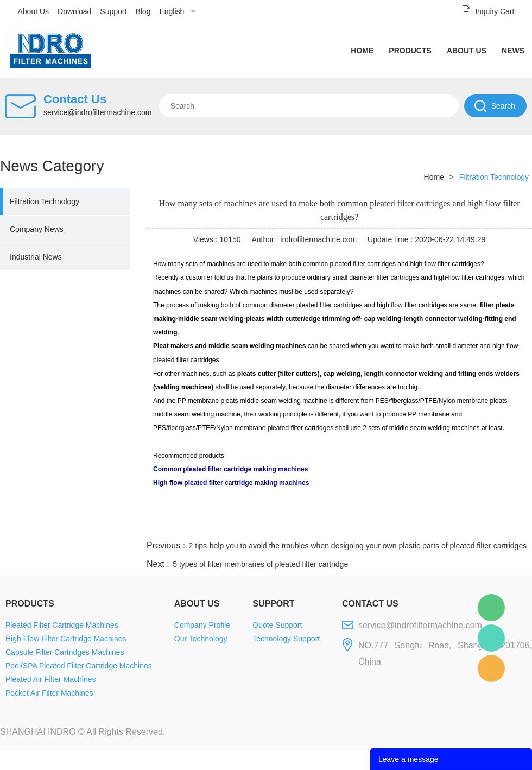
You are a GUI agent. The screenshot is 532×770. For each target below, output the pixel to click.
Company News (37, 229)
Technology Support (286, 639)
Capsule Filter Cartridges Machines (65, 652)
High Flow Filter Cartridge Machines (66, 639)
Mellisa (491, 638)
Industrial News (36, 257)
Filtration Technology (45, 201)
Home (362, 51)
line (367, 525)
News (513, 51)
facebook (338, 525)
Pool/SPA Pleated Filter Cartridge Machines (79, 666)
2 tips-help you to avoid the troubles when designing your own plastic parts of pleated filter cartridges (358, 546)
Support (113, 11)
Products (410, 51)
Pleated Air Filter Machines (51, 679)
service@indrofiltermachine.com (97, 112)
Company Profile (202, 625)
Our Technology (201, 639)
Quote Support (277, 625)
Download (74, 11)
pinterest (454, 525)
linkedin (513, 525)
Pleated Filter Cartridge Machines (62, 625)
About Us (34, 11)
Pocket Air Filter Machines (49, 693)
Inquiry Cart (495, 11)
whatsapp (425, 525)
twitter (396, 525)
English (172, 11)
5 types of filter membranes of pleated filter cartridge (260, 564)
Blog (143, 11)
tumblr (484, 525)
